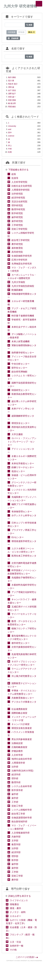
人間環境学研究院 (21, 190)
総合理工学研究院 (21, 240)
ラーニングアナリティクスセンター (22, 670)
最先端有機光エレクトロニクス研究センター (22, 637)
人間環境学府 (18, 763)
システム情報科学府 (22, 810)
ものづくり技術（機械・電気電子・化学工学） (21, 922)
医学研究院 (17, 213)
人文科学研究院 (19, 182)
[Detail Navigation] (39, 4)
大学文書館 (17, 434)
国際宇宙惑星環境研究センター (22, 385)
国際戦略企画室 (19, 713)
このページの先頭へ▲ (27, 957)
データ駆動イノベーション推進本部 (22, 336)
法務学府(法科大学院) (22, 771)
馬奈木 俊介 (13, 84)
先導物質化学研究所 (22, 264)
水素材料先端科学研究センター (22, 587)
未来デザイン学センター (21, 410)
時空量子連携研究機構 (23, 316)
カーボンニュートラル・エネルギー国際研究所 (22, 277)
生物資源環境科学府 (22, 818)
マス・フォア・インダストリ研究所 (22, 269)
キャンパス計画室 (21, 724)
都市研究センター (21, 643)
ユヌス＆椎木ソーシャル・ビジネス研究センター (21, 550)
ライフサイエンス (19, 900)
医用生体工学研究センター (22, 557)
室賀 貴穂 (12, 100)
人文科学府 (17, 755)
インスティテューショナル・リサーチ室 (22, 719)
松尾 (10, 152)
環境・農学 (15, 908)
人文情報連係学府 (21, 833)
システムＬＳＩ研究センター (22, 377)
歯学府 (15, 794)
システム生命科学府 (22, 786)
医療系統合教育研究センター (22, 396)
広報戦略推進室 (19, 747)
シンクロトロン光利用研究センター (22, 491)
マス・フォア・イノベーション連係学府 (22, 827)
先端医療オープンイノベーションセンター (22, 499)
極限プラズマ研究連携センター (22, 506)
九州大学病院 (18, 282)
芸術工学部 (17, 876)
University (12, 126)
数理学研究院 (18, 209)
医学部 (15, 860)
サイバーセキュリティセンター (22, 616)
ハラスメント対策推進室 (21, 734)
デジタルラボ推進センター (22, 703)
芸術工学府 (17, 806)
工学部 (15, 872)
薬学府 (15, 798)
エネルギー (15, 916)
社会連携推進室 (19, 709)
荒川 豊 (11, 81)
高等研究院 (17, 252)
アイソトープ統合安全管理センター (22, 358)
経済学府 (16, 775)
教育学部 (16, 844)
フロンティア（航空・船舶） (20, 936)
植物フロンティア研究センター (22, 630)
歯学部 (15, 864)
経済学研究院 (18, 198)
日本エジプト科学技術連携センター (22, 524)
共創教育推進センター (23, 698)
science (11, 136)
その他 (13, 950)
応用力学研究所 (19, 260)
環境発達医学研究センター (22, 543)
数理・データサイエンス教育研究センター (22, 623)
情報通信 (14, 904)
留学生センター (19, 368)
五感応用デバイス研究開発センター (22, 608)
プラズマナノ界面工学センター (22, 532)
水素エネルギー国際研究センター (22, 458)
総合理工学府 (18, 814)
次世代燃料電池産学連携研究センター (22, 565)
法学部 (15, 848)
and (10, 129)
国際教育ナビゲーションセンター (22, 685)
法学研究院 (17, 194)
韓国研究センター (21, 390)
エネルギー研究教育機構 (21, 303)
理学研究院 (17, 205)
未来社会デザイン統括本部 (22, 329)
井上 (10, 146)
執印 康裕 (12, 77)
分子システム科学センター (22, 517)
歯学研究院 (17, 217)
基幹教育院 (17, 248)
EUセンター (18, 537)
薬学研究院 (17, 221)
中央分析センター (21, 364)
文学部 (15, 841)
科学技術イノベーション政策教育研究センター (22, 572)
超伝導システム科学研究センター (22, 403)
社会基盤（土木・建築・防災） (21, 929)
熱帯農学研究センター (23, 353)
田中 (10, 133)
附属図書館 (17, 290)
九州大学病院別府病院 (23, 286)
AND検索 (12, 32)
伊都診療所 (17, 751)
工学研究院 (17, 225)
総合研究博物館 (19, 372)
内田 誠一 (12, 97)
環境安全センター (21, 423)
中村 (10, 149)
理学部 (15, 856)
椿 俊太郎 (12, 103)
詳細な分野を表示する (20, 896)
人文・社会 (15, 942)
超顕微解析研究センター (21, 418)
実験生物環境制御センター (22, 347)
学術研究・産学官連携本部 (22, 321)
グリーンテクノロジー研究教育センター (22, 484)
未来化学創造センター (23, 463)
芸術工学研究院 (19, 229)
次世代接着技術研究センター (22, 649)
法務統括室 (17, 743)
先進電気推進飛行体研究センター (22, 656)
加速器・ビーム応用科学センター (22, 477)
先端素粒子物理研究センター (22, 579)
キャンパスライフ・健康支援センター (22, 601)
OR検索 (21, 32)
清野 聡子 (12, 94)
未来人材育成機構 (21, 341)
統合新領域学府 (19, 822)
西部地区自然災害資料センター (22, 429)
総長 (14, 174)
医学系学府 (17, 790)
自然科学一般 (17, 946)
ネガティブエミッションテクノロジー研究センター (22, 663)
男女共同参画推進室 (22, 739)
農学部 (15, 880)
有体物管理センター (22, 512)
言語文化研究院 (19, 202)
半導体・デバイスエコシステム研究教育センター (22, 692)
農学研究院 (17, 244)
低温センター (18, 471)
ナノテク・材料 (18, 912)
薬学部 (15, 868)
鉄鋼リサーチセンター (23, 467)
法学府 (15, 767)
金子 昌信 (12, 90)
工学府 (15, 802)
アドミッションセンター (21, 451)
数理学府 (16, 782)
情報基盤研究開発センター (22, 296)
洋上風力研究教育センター (22, 678)
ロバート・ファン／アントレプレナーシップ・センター (22, 442)
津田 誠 (11, 87)
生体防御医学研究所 (22, 256)
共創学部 (16, 837)
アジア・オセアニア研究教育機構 (22, 310)
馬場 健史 (12, 107)
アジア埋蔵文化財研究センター (22, 594)
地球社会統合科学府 (22, 759)
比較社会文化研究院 (22, 186)
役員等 (15, 178)
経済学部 (16, 852)
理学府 (15, 778)
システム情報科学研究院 (21, 235)
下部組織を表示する (18, 170)
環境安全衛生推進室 (22, 728)
